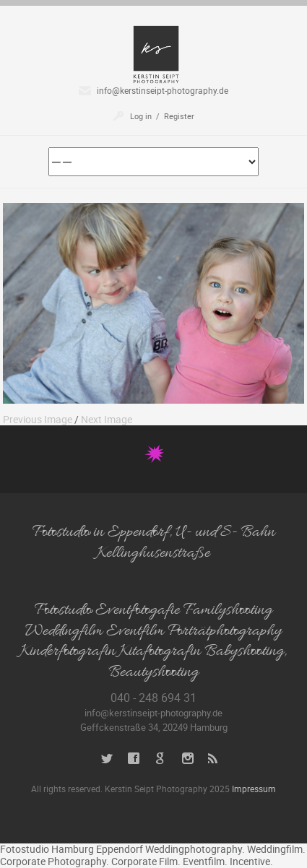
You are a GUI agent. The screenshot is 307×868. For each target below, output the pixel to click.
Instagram (187, 759)
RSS (214, 759)
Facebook (134, 759)
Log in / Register (162, 116)
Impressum (254, 789)
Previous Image (38, 419)
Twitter (107, 759)
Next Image (107, 419)
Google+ (161, 759)
